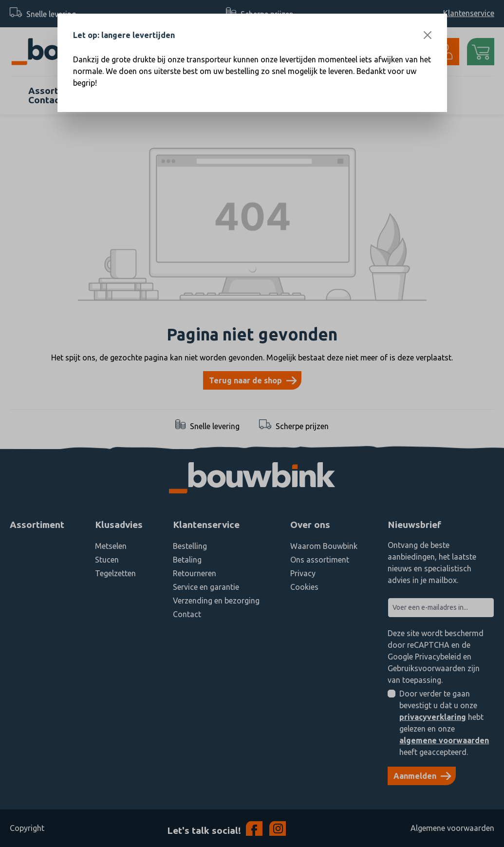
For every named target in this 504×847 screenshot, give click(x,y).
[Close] (428, 35)
